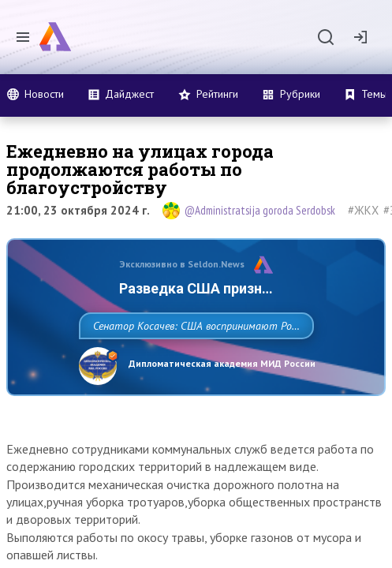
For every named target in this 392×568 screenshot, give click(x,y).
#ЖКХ (363, 210)
